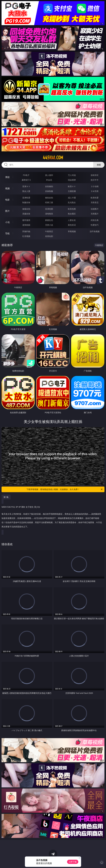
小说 (7, 222)
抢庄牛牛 (95, 180)
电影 (7, 200)
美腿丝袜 (26, 214)
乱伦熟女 (72, 202)
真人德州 (49, 175)
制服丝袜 (26, 202)
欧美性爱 (95, 198)
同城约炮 (26, 231)
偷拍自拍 (49, 198)
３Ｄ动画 (95, 186)
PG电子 (26, 175)
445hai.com (53, 158)
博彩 (7, 177)
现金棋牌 (72, 180)
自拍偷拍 (49, 186)
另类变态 (95, 202)
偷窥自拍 (26, 209)
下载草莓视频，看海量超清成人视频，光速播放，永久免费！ (65, 489)
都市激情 (26, 220)
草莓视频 (72, 231)
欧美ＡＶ (72, 186)
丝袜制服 (49, 191)
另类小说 (49, 225)
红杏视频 (26, 236)
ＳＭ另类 (95, 191)
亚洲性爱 (26, 198)
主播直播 (72, 191)
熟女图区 (72, 214)
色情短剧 (49, 236)
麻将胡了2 (26, 180)
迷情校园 (26, 225)
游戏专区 (95, 175)
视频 (7, 188)
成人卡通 (72, 198)
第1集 (6, 497)
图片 (7, 211)
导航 (7, 233)
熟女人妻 (26, 191)
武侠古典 (95, 220)
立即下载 (73, 862)
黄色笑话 (72, 225)
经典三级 (49, 202)
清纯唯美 (49, 214)
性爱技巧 (95, 225)
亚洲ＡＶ (26, 186)
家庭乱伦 (49, 220)
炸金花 (49, 180)
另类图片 (95, 214)
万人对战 (72, 175)
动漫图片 (95, 209)
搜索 (99, 165)
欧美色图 (72, 209)
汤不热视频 (95, 231)
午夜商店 (49, 231)
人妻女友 (72, 220)
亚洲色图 (49, 209)
